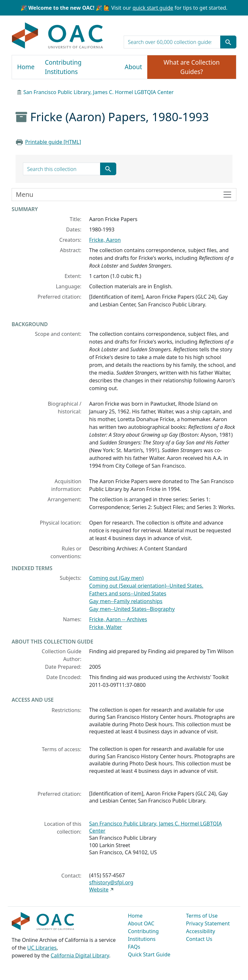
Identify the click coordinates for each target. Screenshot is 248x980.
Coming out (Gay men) (116, 578)
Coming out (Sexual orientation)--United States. (146, 586)
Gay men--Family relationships (126, 601)
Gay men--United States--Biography (132, 609)
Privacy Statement (208, 923)
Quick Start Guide (149, 954)
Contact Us (199, 939)
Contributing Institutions (63, 67)
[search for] (172, 42)
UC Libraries (42, 948)
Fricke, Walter (106, 627)
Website (99, 889)
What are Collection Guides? (192, 67)
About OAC (141, 923)
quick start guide (153, 8)
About (133, 67)
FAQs (134, 947)
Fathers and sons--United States (128, 593)
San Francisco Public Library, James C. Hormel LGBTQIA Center (98, 92)
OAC (58, 36)
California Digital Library (80, 955)
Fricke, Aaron (105, 240)
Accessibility (201, 931)
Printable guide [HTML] (53, 142)
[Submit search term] (228, 42)
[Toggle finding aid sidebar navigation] (124, 195)
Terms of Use (202, 916)
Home (26, 67)
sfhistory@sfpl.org (111, 882)
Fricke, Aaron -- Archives (118, 619)
